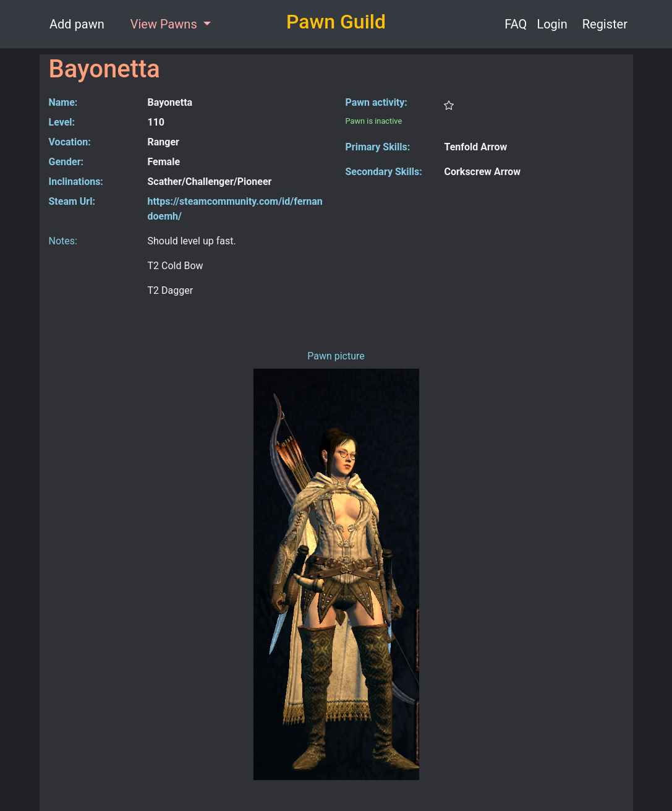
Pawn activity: (376, 102)
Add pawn (77, 24)
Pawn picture (336, 356)
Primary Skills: (378, 147)
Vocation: (70, 142)
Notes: (63, 241)
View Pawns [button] (165, 24)
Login (552, 24)
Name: (63, 102)
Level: (62, 122)
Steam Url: (72, 201)
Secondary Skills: (384, 172)
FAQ (516, 24)
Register (605, 24)
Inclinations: (76, 182)
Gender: (66, 162)
